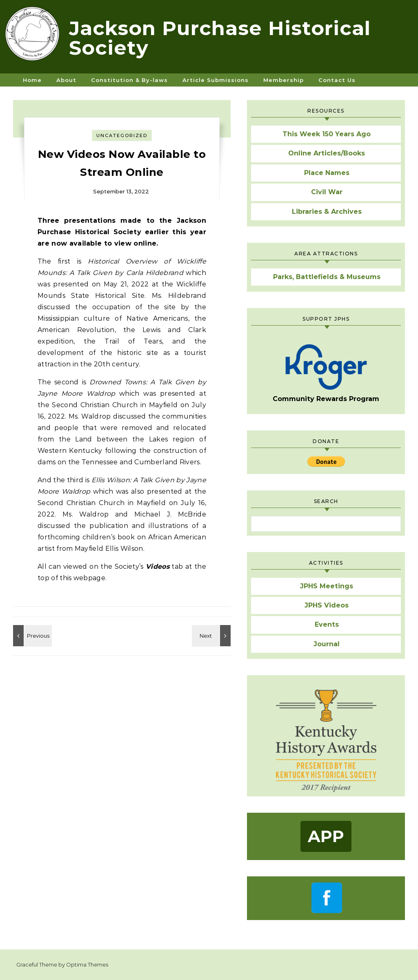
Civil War (327, 192)
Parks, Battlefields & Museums (327, 277)
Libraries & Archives (327, 212)
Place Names (327, 173)
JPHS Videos (327, 605)
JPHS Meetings (327, 586)
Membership (283, 80)
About (66, 80)
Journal (327, 644)
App (326, 836)
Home (32, 80)
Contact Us (337, 80)
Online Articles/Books (327, 153)
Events (327, 624)
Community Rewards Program (326, 373)
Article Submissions (216, 80)
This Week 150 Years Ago (327, 134)
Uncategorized (122, 135)
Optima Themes (87, 964)
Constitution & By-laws (129, 80)
